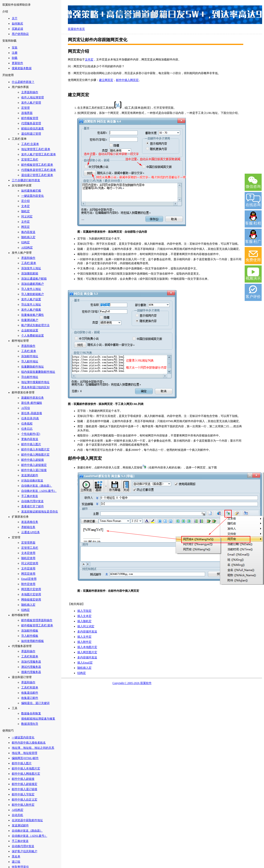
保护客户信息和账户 (25, 851)
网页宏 (25, 227)
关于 (15, 18)
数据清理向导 (30, 724)
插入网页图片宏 (87, 652)
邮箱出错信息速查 (33, 128)
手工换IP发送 (30, 496)
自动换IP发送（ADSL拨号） (39, 491)
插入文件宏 (84, 637)
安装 (15, 48)
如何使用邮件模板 (33, 641)
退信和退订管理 (31, 134)
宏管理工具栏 (30, 160)
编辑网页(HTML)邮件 (25, 758)
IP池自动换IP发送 (32, 480)
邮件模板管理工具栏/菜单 (37, 165)
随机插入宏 (28, 237)
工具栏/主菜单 (30, 144)
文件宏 (25, 222)
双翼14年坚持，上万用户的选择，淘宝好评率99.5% (165, 15)
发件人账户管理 (31, 103)
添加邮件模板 (30, 631)
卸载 (15, 58)
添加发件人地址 (31, 268)
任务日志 (27, 429)
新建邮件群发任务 (33, 398)
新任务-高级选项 (32, 413)
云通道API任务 (31, 532)
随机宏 (25, 211)
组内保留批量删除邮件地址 (38, 372)
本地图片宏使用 (31, 594)
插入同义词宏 (86, 626)
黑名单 (16, 856)
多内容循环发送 (87, 632)
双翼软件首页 (76, 29)
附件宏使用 (28, 584)
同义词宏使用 (30, 563)
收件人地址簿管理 (33, 97)
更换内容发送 (30, 439)
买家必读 (17, 29)
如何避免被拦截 (31, 191)
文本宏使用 (28, 553)
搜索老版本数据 (22, 68)
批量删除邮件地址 (33, 367)
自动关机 (17, 815)
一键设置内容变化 (33, 196)
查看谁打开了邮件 (33, 506)
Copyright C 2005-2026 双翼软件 (132, 683)
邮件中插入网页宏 (127, 80)
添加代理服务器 (31, 662)
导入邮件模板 (30, 636)
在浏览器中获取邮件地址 (27, 820)
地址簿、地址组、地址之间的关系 (33, 748)
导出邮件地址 (30, 377)
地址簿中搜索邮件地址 (35, 382)
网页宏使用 (28, 574)
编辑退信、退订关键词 (35, 703)
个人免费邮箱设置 (33, 336)
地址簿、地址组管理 (25, 753)
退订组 (16, 862)
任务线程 (27, 424)
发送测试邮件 (30, 475)
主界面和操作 (30, 92)
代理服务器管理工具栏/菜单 (39, 170)
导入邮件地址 (30, 361)
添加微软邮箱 (30, 273)
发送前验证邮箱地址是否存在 (40, 512)
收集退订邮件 (30, 698)
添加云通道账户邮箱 (34, 279)
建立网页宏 (106, 80)
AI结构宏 (27, 248)
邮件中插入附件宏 (23, 805)
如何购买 (17, 24)
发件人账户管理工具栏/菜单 (39, 154)
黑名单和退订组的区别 (35, 387)
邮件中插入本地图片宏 (35, 449)
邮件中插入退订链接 (34, 470)
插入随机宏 (84, 621)
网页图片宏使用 (31, 589)
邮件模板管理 (30, 118)
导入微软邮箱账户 (33, 294)
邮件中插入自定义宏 (25, 800)
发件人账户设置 (31, 299)
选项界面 (27, 113)
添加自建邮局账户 (33, 284)
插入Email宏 (85, 663)
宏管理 (25, 108)
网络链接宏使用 (31, 600)
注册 (15, 53)
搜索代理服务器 (31, 672)
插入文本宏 (84, 616)
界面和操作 (28, 258)
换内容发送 (28, 232)
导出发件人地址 (31, 304)
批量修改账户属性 (33, 315)
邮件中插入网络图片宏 (35, 455)
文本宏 (25, 206)
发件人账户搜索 (31, 310)
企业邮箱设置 (30, 330)
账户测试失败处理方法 (35, 325)
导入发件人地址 (31, 289)
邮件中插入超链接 (33, 460)
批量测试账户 (30, 320)
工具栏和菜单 (30, 656)
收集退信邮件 (30, 693)
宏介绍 (25, 201)
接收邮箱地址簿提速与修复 (38, 719)
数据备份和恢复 (31, 713)
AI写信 (26, 408)
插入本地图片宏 (87, 647)
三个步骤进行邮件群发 (26, 180)
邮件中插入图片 (31, 444)
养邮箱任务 (28, 527)
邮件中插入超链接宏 (34, 465)
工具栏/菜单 (29, 263)
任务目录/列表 (30, 418)
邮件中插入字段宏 (23, 794)
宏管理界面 (28, 543)
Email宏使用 (29, 579)
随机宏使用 (28, 558)
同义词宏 (27, 216)
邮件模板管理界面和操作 (37, 620)
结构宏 (25, 242)
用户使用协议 (20, 34)
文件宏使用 (28, 568)
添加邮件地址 (30, 356)
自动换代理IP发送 (32, 501)
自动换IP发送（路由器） (37, 486)
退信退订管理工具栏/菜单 (37, 175)
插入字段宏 (84, 611)
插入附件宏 (84, 642)
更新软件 (17, 63)
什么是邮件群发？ (23, 82)
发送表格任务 (30, 522)
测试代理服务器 (31, 667)
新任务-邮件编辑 (32, 403)
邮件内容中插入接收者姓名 (29, 743)
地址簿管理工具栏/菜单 (36, 149)
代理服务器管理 (31, 123)
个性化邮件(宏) (31, 434)
